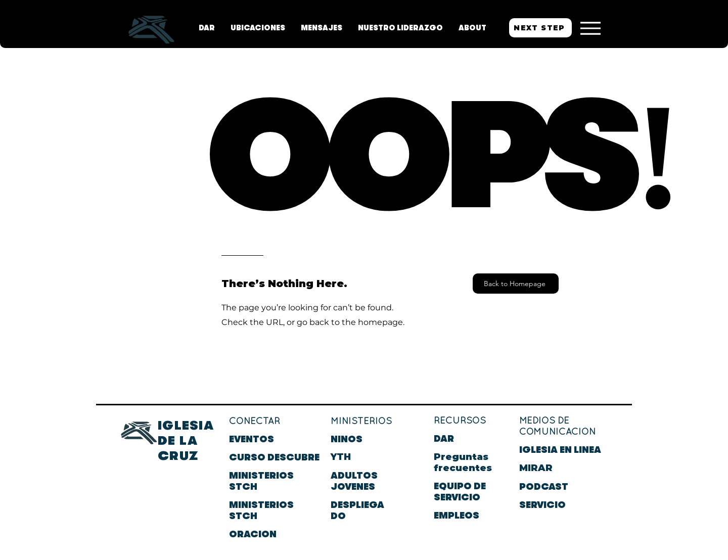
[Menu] (590, 28)
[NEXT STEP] (540, 28)
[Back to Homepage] (516, 284)
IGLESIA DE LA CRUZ (186, 440)
